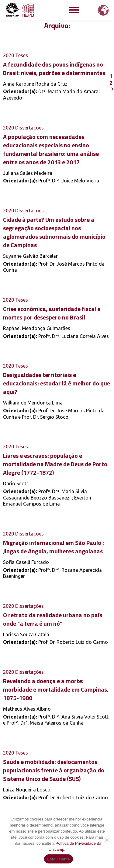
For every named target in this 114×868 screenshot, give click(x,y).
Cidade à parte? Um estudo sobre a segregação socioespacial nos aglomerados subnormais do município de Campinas (54, 232)
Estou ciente (59, 859)
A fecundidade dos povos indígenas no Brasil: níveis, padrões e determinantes (54, 69)
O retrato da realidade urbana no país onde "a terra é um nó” (53, 619)
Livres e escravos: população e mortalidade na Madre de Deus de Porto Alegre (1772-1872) (55, 464)
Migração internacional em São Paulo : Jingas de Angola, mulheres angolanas (54, 547)
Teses (22, 55)
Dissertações (29, 128)
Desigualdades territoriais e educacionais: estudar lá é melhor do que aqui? (57, 383)
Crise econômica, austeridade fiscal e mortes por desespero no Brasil (52, 313)
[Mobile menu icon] (74, 10)
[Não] (106, 840)
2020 (9, 55)
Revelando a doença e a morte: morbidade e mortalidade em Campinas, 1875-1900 (56, 689)
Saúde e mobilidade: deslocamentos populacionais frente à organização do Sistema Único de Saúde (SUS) (54, 770)
